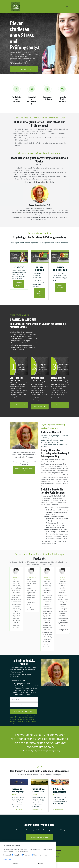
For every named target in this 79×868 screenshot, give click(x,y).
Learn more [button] (7, 859)
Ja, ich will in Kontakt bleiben (23, 711)
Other (35, 855)
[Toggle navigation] (67, 7)
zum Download (19, 405)
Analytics (17, 855)
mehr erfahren (39, 293)
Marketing (27, 855)
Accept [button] (41, 863)
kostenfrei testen (19, 284)
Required (8, 855)
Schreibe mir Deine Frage (24, 470)
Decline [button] (15, 863)
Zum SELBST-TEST (24, 69)
